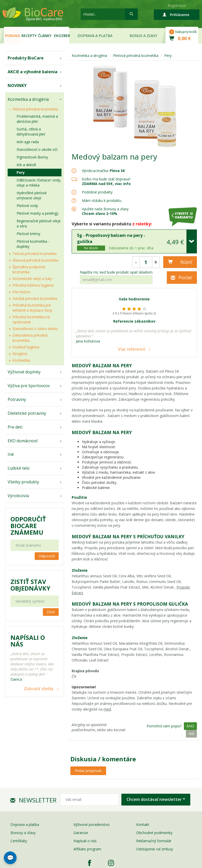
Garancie (81, 833)
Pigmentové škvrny (32, 157)
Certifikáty (19, 841)
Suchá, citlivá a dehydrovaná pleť (31, 132)
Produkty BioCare (26, 58)
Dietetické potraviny (27, 413)
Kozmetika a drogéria (28, 99)
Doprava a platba (95, 36)
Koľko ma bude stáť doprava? (106, 179)
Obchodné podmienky (154, 833)
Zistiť (51, 612)
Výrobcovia (18, 496)
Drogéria (20, 354)
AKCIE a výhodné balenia (33, 72)
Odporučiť (47, 556)
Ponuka (12, 36)
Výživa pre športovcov (29, 386)
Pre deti (15, 427)
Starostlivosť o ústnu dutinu (35, 329)
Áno (190, 726)
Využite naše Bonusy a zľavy (105, 211)
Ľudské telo (19, 468)
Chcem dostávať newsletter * (156, 799)
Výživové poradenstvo (92, 824)
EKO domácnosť (23, 441)
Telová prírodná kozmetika (35, 254)
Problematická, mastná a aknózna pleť (37, 119)
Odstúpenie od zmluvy (155, 849)
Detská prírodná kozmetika (35, 298)
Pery (21, 172)
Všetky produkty (23, 482)
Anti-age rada (28, 142)
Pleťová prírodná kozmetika (35, 109)
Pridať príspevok (88, 771)
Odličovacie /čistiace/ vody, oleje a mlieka (39, 183)
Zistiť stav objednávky (30, 585)
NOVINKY (17, 85)
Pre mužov (21, 292)
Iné (11, 454)
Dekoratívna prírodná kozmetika (30, 338)
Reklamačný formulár (154, 841)
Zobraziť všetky (39, 689)
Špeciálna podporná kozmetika (29, 269)
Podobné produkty (97, 192)
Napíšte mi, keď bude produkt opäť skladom (116, 272)
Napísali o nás (85, 841)
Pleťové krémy (28, 234)
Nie (191, 734)
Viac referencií (132, 349)
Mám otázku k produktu (102, 201)
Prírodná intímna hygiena (33, 285)
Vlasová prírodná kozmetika (35, 260)
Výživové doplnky (24, 372)
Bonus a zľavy (143, 36)
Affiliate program (87, 849)
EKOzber (62, 36)
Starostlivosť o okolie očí (37, 149)
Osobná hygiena (26, 347)
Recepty (29, 36)
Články (45, 36)
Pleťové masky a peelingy (37, 213)
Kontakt (143, 824)
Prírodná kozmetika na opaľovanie (31, 319)
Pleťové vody (27, 206)
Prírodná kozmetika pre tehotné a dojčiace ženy (32, 308)
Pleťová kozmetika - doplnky (33, 244)
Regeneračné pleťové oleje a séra (39, 223)
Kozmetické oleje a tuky (32, 279)
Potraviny (17, 399)
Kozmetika (21, 360)
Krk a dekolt (26, 165)
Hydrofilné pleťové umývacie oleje (32, 195)
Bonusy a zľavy (23, 833)
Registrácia (177, 5)
